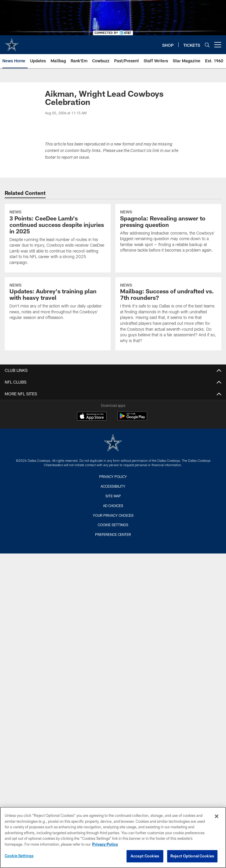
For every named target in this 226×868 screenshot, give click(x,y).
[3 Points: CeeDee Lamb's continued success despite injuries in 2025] (58, 238)
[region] (113, 837)
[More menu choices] (218, 45)
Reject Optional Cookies (192, 856)
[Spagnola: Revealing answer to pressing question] (168, 232)
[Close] (217, 816)
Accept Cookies (145, 856)
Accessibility (113, 486)
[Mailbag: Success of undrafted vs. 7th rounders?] (168, 314)
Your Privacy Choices (113, 515)
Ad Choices (113, 506)
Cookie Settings (113, 525)
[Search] (207, 45)
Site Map (113, 496)
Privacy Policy (113, 476)
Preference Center (113, 534)
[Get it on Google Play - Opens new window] (132, 419)
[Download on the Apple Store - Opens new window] (92, 417)
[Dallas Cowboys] (113, 443)
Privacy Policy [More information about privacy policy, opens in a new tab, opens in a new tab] (105, 844)
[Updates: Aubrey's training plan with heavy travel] (58, 302)
